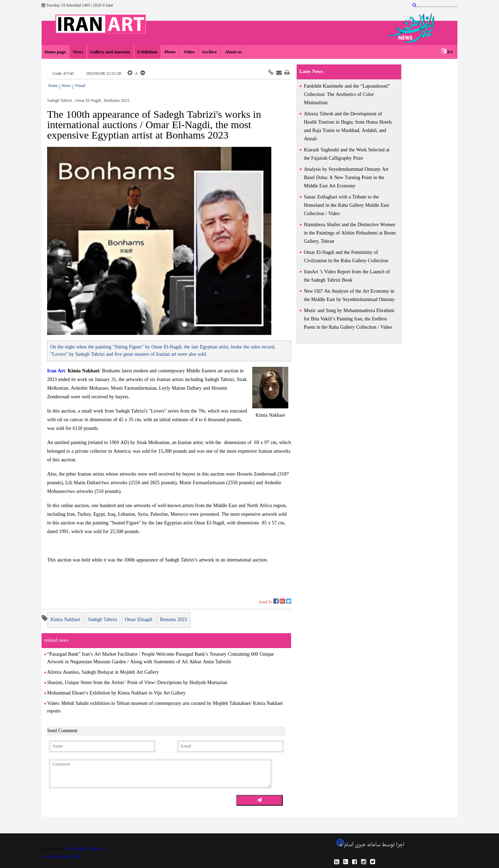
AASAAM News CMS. (61, 857)
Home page (55, 52)
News (78, 52)
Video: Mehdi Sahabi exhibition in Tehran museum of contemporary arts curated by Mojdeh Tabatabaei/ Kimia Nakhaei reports (165, 707)
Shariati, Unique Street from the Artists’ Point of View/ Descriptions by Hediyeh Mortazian (137, 683)
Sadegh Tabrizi (103, 620)
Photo (170, 52)
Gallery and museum (110, 52)
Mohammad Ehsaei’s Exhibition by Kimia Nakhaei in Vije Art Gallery (116, 693)
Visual (80, 86)
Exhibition (147, 52)
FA (450, 52)
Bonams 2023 (174, 620)
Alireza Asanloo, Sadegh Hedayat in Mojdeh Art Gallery (103, 672)
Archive (209, 52)
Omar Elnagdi (138, 620)
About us (233, 52)
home (53, 86)
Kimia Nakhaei (270, 415)
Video (189, 52)
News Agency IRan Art (85, 849)
